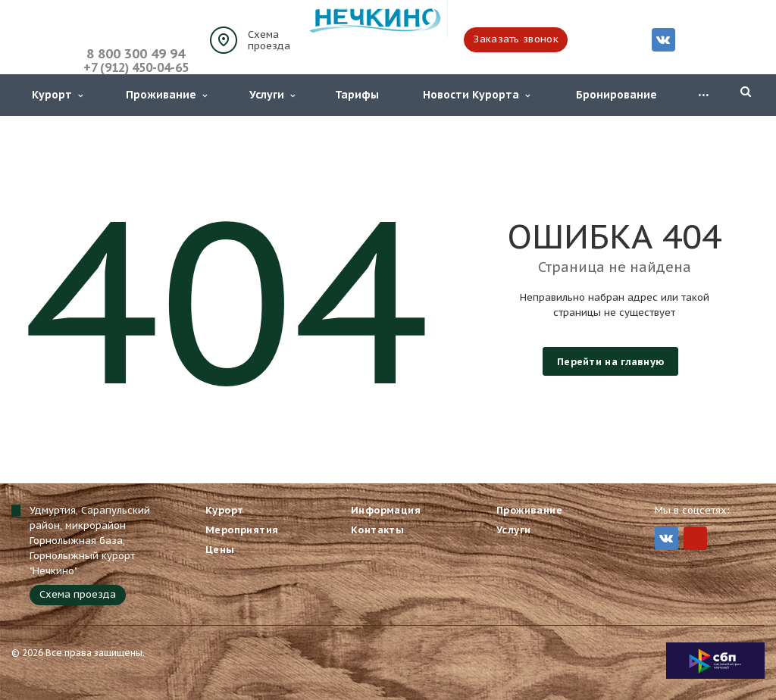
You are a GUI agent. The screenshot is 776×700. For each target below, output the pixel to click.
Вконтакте (663, 39)
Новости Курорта (476, 95)
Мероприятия (242, 530)
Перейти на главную (610, 362)
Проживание (166, 95)
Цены (220, 550)
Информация (386, 510)
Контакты (377, 530)
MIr (695, 538)
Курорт (57, 95)
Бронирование (616, 95)
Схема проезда (269, 40)
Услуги (272, 95)
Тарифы (357, 95)
